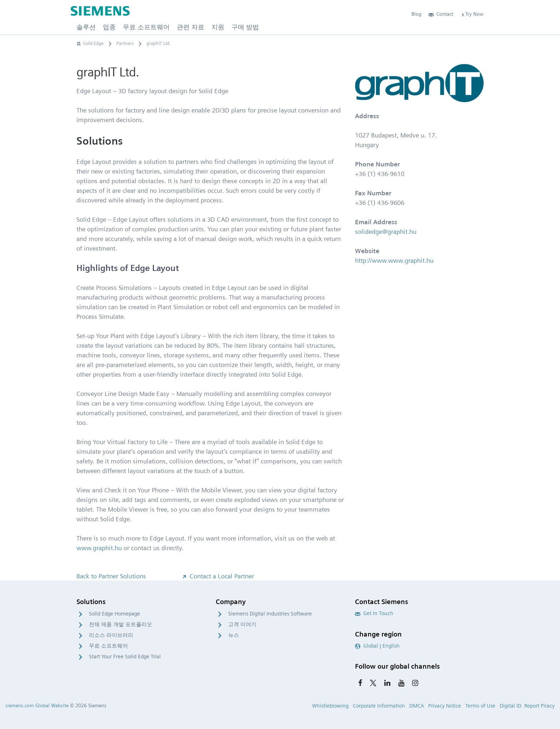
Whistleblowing (330, 706)
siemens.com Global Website (37, 705)
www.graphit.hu (99, 548)
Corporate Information (379, 706)
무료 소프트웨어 (108, 646)
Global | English (377, 646)
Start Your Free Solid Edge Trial (125, 657)
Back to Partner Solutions (111, 576)
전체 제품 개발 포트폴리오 (121, 624)
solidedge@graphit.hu (386, 232)
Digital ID (511, 706)
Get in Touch (374, 613)
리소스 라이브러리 (111, 635)
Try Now (472, 14)
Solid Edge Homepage (114, 614)
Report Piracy (539, 706)
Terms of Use (480, 706)
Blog (416, 14)
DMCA (417, 706)
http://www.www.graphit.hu (394, 260)
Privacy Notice (445, 706)
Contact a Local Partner (217, 576)
